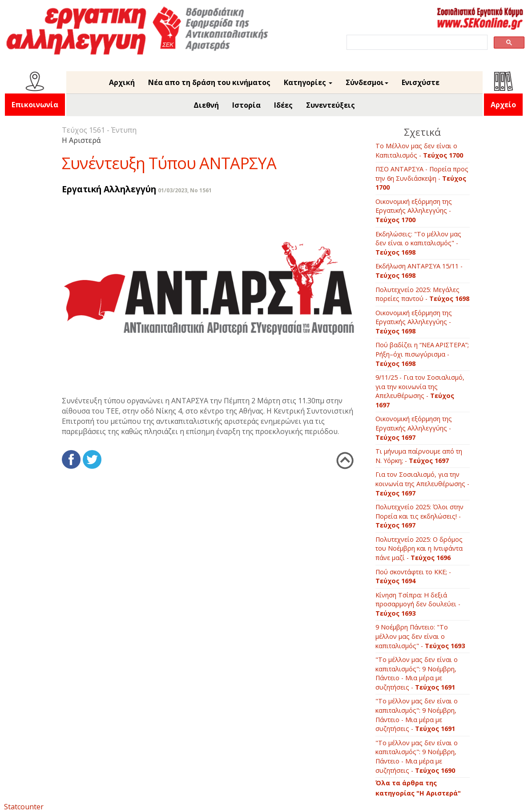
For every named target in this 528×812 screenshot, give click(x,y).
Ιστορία (246, 105)
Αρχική (122, 82)
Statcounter (24, 807)
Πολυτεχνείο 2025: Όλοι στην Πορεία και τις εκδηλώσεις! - (419, 516)
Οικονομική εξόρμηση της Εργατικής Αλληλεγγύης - (414, 211)
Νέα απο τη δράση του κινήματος (209, 82)
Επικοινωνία (35, 105)
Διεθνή (206, 105)
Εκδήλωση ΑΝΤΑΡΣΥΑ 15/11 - (419, 271)
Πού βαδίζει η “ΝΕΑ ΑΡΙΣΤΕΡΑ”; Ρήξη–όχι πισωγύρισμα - (422, 354)
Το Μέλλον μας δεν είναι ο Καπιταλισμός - (419, 150)
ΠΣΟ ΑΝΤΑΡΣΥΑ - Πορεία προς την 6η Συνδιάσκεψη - (422, 178)
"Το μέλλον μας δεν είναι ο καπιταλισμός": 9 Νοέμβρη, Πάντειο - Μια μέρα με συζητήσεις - (417, 673)
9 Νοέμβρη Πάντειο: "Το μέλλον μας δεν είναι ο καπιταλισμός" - (420, 636)
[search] (416, 43)
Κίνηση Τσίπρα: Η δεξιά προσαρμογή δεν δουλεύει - (418, 604)
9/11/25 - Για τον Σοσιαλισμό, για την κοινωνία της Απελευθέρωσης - (420, 391)
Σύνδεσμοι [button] (367, 82)
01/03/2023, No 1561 (185, 190)
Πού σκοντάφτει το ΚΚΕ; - (413, 577)
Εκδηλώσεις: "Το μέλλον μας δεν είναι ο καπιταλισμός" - (418, 243)
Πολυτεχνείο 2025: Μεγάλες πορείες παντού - (422, 294)
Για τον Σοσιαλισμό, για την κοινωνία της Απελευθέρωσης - (422, 483)
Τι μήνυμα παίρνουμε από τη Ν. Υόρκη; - (419, 456)
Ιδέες (283, 105)
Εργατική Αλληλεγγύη (109, 189)
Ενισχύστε (421, 82)
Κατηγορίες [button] (308, 82)
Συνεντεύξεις (331, 105)
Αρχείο (503, 105)
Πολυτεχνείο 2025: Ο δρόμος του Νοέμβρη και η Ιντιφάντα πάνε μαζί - (419, 548)
